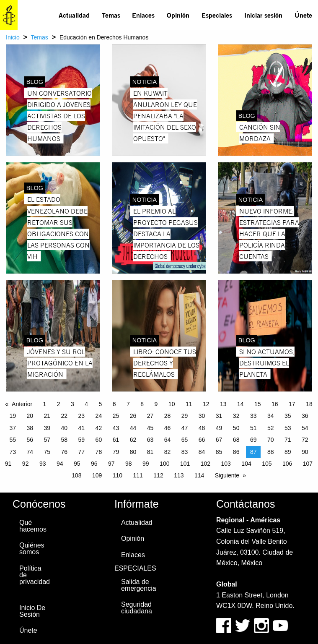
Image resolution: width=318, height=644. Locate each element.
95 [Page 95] (77, 464)
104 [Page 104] (246, 464)
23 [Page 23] (82, 416)
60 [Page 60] (99, 440)
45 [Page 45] (150, 428)
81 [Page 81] (150, 452)
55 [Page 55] (13, 440)
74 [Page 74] (30, 452)
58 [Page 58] (65, 440)
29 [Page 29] (185, 416)
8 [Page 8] (142, 404)
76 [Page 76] (65, 452)
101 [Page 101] (185, 464)
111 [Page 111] (138, 475)
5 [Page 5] (101, 404)
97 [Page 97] (111, 464)
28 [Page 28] (168, 416)
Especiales (217, 15)
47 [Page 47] (185, 428)
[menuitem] (74, 15)
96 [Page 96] (94, 464)
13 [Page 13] (223, 404)
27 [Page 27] (150, 416)
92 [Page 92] (26, 464)
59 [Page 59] (82, 440)
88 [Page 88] (271, 452)
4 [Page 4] (86, 404)
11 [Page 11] (189, 404)
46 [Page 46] (168, 428)
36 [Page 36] (305, 416)
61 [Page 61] (116, 440)
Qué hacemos (33, 526)
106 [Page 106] (287, 464)
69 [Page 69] (253, 440)
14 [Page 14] (240, 404)
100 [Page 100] (164, 464)
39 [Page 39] (47, 428)
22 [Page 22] (65, 416)
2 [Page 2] (59, 404)
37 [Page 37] (13, 428)
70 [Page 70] (271, 440)
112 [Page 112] (158, 475)
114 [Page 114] (199, 475)
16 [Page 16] (275, 404)
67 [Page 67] (219, 440)
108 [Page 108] (76, 475)
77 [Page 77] (82, 452)
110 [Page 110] (118, 475)
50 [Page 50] (236, 428)
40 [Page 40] (65, 428)
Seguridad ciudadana (137, 608)
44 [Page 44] (133, 428)
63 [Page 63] (150, 440)
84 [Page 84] (202, 452)
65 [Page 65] (185, 440)
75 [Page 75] (47, 452)
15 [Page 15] (258, 404)
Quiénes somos (32, 549)
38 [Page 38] (30, 428)
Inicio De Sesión (32, 611)
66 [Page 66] (202, 440)
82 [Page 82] (168, 452)
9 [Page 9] (156, 404)
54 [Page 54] (305, 428)
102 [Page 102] (206, 464)
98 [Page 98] (129, 464)
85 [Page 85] (219, 452)
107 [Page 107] (308, 464)
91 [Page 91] (8, 464)
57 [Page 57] (47, 440)
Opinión (178, 15)
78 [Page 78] (99, 452)
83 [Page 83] (185, 452)
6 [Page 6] (114, 404)
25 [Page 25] (116, 416)
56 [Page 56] (30, 440)
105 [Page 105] (267, 464)
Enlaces (143, 15)
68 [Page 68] (236, 440)
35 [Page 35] (288, 416)
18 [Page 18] (309, 404)
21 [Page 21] (47, 416)
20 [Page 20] (30, 416)
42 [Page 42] (99, 428)
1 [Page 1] (45, 404)
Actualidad (74, 15)
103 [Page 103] (226, 464)
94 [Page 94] (60, 464)
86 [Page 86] (236, 452)
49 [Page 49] (219, 428)
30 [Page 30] (202, 416)
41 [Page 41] (82, 428)
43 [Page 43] (116, 428)
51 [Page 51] (253, 428)
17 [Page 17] (292, 404)
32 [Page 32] (236, 416)
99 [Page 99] (146, 464)
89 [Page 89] (288, 452)
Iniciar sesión (263, 15)
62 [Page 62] (133, 440)
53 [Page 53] (288, 428)
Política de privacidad (35, 575)
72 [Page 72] (305, 440)
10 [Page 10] (172, 404)
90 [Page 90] (305, 452)
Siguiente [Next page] (227, 475)
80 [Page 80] (133, 452)
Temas (111, 15)
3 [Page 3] (72, 404)
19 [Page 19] (13, 416)
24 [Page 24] (99, 416)
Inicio (13, 37)
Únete (303, 15)
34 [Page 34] (271, 416)
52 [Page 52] (271, 428)
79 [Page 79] (116, 452)
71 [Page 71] (288, 440)
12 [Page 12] (206, 404)
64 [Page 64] (168, 440)
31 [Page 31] (219, 416)
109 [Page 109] (97, 475)
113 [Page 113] (179, 475)
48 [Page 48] (202, 428)
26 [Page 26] (133, 416)
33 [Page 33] (253, 416)
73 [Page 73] (13, 452)
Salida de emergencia (139, 585)
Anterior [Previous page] (22, 404)
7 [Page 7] (128, 404)
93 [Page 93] (43, 464)
